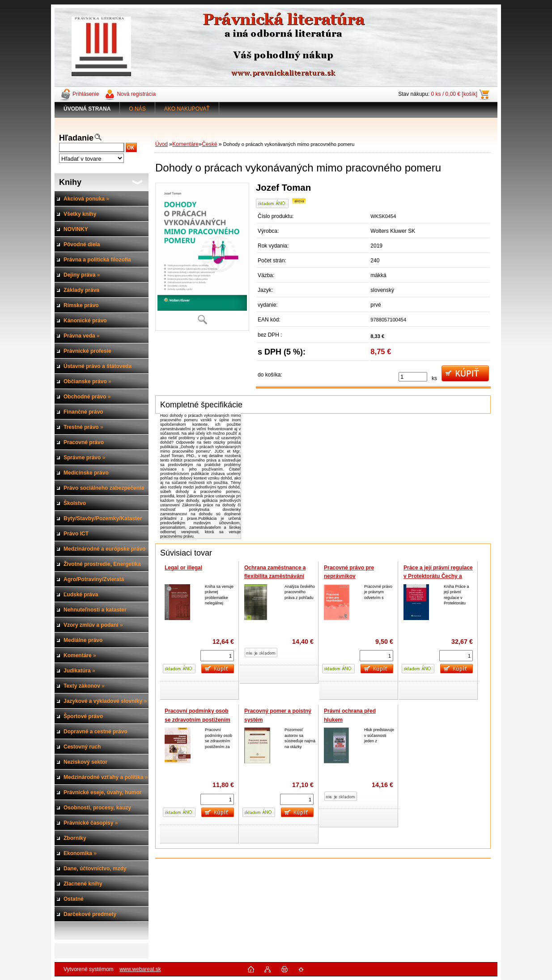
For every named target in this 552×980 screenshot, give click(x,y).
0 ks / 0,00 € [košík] (454, 94)
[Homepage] (87, 109)
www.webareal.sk (140, 969)
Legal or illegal (183, 568)
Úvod (161, 144)
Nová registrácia (136, 94)
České (209, 144)
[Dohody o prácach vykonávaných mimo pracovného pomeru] (202, 257)
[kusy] (413, 377)
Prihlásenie (86, 94)
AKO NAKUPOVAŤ (187, 109)
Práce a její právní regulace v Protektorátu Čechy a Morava (438, 576)
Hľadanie (76, 138)
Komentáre (185, 144)
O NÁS (137, 109)
